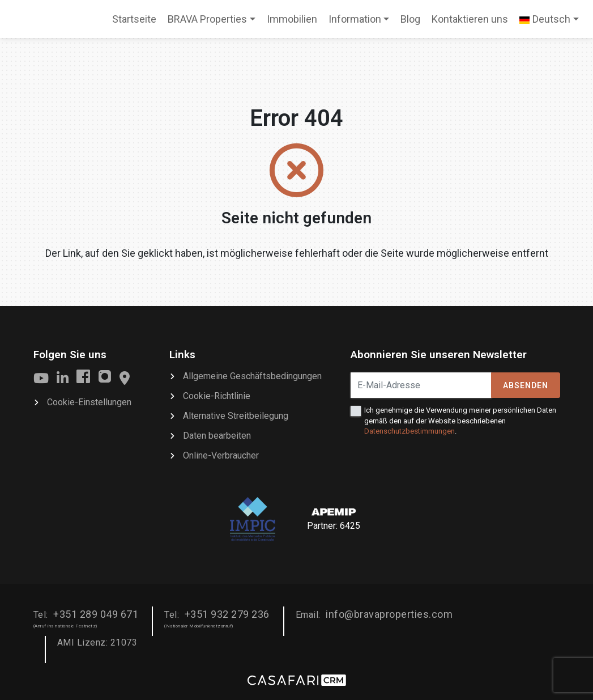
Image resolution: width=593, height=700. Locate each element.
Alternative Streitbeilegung (236, 416)
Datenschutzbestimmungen (409, 431)
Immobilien (292, 19)
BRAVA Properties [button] (207, 19)
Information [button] (355, 19)
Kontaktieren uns (470, 19)
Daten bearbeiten (217, 436)
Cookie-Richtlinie (217, 396)
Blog (410, 19)
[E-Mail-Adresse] (421, 385)
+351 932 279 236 (227, 614)
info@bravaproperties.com (389, 614)
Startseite (134, 23)
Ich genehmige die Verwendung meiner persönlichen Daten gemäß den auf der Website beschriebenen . (460, 420)
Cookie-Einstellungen (89, 402)
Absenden (526, 385)
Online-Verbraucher (221, 455)
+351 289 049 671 (96, 614)
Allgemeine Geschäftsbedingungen (252, 376)
